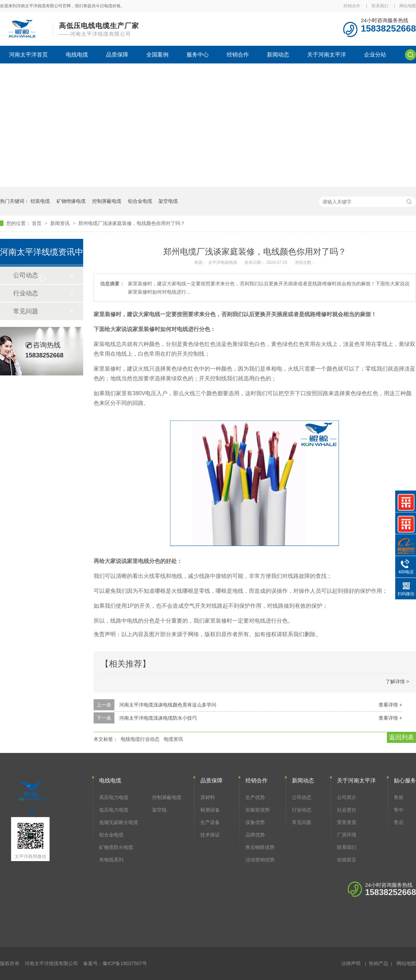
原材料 (208, 797)
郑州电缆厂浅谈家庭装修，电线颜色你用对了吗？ (132, 223)
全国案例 (157, 55)
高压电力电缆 (114, 797)
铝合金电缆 (140, 201)
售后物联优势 (260, 847)
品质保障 (117, 55)
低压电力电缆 (114, 810)
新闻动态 (278, 55)
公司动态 (302, 797)
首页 (37, 223)
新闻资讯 (61, 223)
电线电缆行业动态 (140, 739)
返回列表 (401, 737)
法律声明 (351, 963)
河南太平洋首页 (28, 55)
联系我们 (380, 6)
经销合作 (352, 6)
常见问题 (26, 311)
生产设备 (210, 822)
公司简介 (347, 797)
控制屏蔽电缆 (107, 201)
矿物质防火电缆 (116, 847)
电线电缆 (77, 55)
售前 (399, 797)
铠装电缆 (40, 201)
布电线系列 (111, 860)
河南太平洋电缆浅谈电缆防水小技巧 (158, 718)
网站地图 (408, 6)
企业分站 (375, 55)
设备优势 (255, 822)
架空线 (159, 810)
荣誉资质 (347, 822)
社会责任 (347, 810)
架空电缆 (168, 201)
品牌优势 (255, 835)
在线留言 (347, 860)
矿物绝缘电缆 (71, 201)
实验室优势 (258, 810)
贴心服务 (405, 780)
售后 (399, 822)
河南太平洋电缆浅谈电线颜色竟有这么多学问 (168, 705)
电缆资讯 (173, 739)
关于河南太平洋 (327, 55)
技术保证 (210, 835)
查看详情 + (390, 705)
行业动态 (26, 293)
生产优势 (255, 797)
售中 (399, 810)
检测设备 (210, 810)
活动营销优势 (260, 860)
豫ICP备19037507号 (125, 963)
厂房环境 (347, 835)
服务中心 (198, 55)
